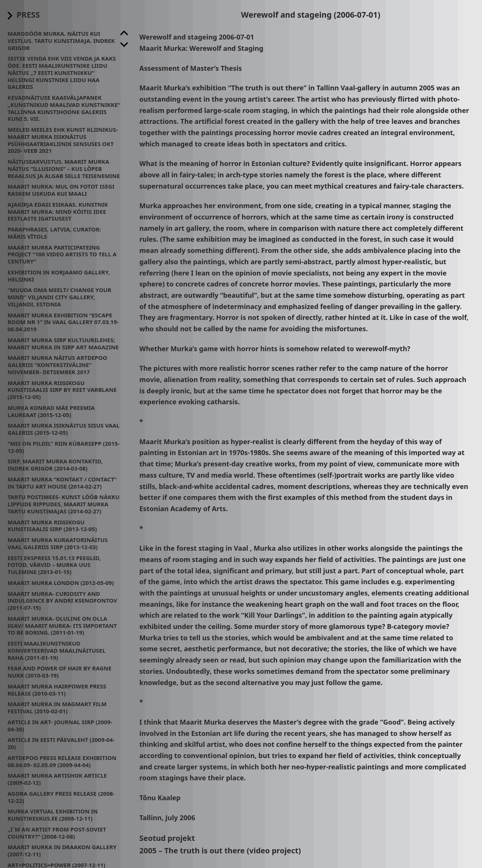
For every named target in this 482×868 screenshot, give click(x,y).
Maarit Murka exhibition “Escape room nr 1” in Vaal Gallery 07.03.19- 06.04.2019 (63, 322)
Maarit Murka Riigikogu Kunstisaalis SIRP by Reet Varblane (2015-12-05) (62, 390)
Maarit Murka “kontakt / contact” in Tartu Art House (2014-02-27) (62, 483)
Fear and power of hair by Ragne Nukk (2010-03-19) (59, 672)
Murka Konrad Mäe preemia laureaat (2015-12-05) (51, 411)
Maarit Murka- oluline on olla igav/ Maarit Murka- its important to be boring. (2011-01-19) (62, 626)
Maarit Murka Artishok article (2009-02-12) (57, 779)
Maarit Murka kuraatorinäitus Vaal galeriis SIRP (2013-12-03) (58, 543)
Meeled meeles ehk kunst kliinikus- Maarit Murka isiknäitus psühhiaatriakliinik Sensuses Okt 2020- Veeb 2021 (63, 140)
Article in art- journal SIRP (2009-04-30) (60, 726)
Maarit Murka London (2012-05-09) (61, 583)
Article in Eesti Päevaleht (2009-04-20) (61, 743)
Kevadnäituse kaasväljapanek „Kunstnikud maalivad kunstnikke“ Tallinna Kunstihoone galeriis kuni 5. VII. (64, 108)
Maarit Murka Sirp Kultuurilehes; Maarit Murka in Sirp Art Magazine (63, 343)
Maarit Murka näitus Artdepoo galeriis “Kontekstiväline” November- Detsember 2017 (57, 365)
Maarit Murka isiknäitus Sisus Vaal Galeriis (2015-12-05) (63, 429)
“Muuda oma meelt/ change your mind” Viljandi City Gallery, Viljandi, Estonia (59, 297)
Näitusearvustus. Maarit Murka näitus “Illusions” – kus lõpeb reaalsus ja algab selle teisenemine (64, 169)
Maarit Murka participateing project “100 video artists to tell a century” (62, 254)
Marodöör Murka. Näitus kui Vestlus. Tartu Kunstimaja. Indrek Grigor (61, 41)
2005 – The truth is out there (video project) (220, 850)
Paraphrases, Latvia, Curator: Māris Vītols (54, 233)
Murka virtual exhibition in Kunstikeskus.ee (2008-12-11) (53, 815)
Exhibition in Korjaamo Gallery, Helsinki (59, 276)
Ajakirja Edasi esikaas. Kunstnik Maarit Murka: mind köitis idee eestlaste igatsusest (58, 212)
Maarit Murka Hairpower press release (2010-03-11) (57, 690)
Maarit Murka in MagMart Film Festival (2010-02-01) (57, 707)
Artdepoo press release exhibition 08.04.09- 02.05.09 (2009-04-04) (62, 761)
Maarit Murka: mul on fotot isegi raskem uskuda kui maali (61, 190)
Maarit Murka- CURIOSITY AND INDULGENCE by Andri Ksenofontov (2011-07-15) (62, 601)
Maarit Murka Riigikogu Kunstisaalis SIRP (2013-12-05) (52, 526)
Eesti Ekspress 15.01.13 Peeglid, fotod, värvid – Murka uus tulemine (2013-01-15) (54, 565)
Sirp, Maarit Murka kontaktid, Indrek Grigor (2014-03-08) (55, 465)
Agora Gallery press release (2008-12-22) (61, 797)
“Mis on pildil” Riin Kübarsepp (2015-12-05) (63, 447)
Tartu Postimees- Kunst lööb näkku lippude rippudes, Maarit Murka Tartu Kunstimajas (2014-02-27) (63, 504)
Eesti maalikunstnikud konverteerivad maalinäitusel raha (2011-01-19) (56, 650)
